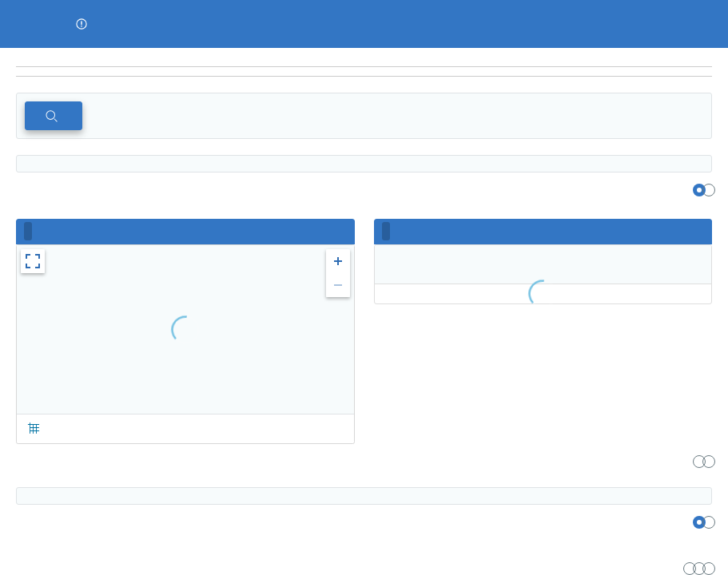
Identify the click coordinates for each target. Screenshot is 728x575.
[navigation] (364, 72)
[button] (82, 24)
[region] (364, 57)
